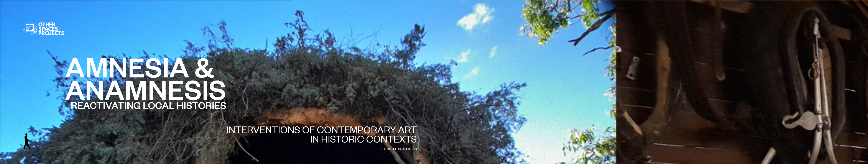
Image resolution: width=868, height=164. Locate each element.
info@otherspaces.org (398, 149)
